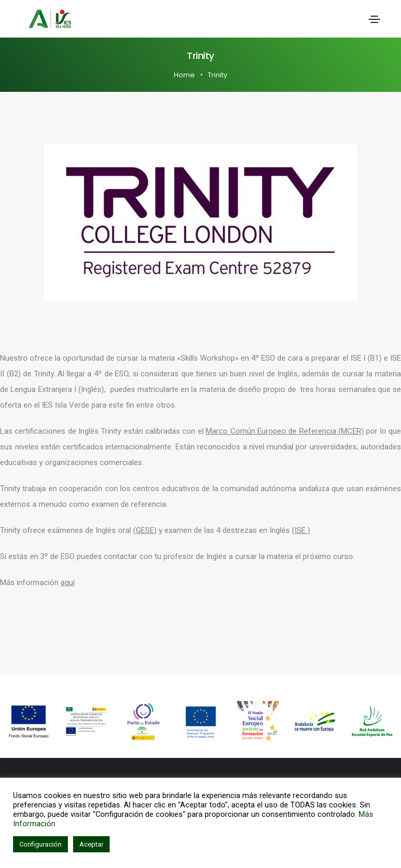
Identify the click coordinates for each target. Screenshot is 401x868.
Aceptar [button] (91, 844)
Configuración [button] (40, 844)
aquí (68, 582)
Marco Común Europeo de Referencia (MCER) (285, 431)
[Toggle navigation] (374, 19)
